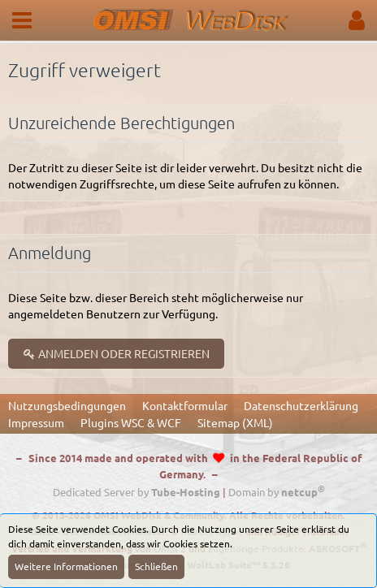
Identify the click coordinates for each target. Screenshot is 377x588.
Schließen (156, 566)
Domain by (277, 492)
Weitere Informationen (66, 566)
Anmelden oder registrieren (116, 353)
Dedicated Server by (136, 492)
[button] (22, 20)
